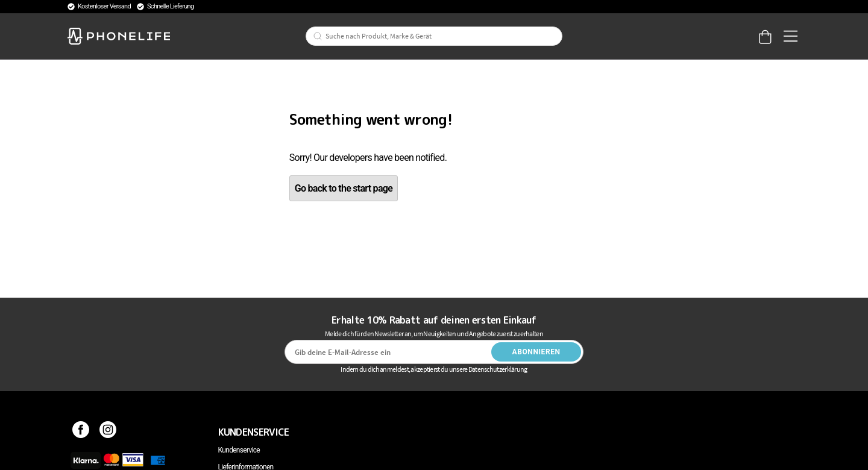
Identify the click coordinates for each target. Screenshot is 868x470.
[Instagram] (108, 432)
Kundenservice (239, 450)
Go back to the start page (344, 188)
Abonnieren (536, 352)
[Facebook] (81, 432)
